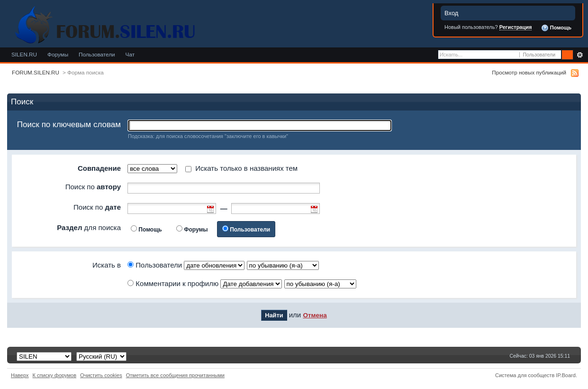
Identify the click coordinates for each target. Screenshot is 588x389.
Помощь (556, 28)
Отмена (315, 315)
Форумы (58, 54)
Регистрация (516, 27)
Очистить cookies (101, 375)
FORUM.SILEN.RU (36, 72)
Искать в (107, 265)
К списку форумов (55, 375)
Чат (130, 54)
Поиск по (93, 187)
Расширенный (580, 55)
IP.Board (566, 375)
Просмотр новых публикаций (529, 72)
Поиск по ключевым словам (69, 125)
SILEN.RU (24, 54)
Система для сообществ (525, 375)
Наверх (20, 375)
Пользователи (97, 54)
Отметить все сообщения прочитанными (175, 375)
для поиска (89, 227)
